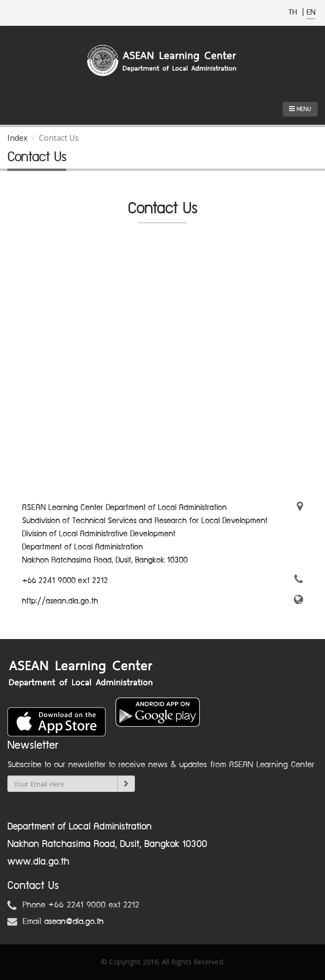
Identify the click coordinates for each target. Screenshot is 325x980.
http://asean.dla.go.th (60, 601)
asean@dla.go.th (74, 922)
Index (17, 138)
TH (294, 12)
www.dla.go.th (38, 862)
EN (311, 12)
